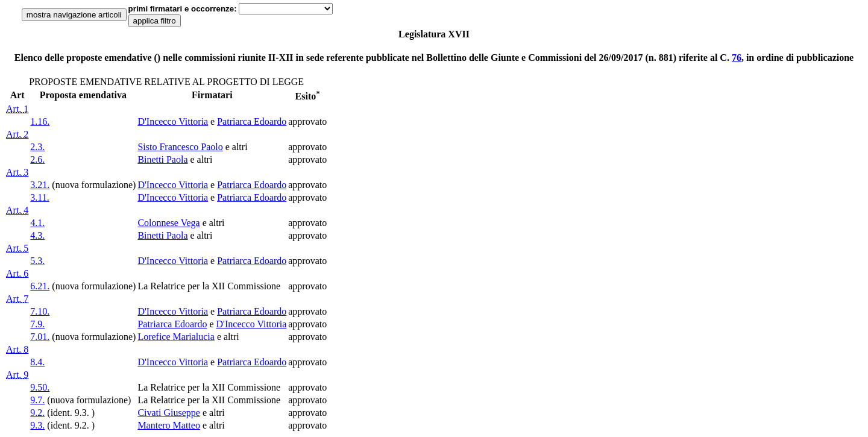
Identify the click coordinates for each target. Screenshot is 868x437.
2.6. (37, 159)
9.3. (37, 425)
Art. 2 (17, 134)
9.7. (37, 400)
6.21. (40, 286)
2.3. (37, 147)
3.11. (39, 197)
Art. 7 (17, 299)
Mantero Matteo (169, 425)
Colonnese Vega (168, 223)
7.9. (37, 324)
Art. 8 (17, 349)
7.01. (40, 337)
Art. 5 (17, 248)
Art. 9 (17, 375)
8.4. (37, 362)
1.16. (40, 121)
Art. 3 (17, 172)
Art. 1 (17, 109)
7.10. (40, 311)
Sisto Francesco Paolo (180, 147)
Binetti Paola (162, 159)
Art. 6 (17, 273)
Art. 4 (17, 210)
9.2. (37, 413)
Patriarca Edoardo (252, 121)
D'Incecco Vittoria (173, 121)
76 (737, 58)
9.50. (40, 387)
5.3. (37, 261)
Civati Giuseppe (169, 413)
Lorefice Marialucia (176, 337)
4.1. (37, 223)
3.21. (40, 185)
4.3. (37, 235)
